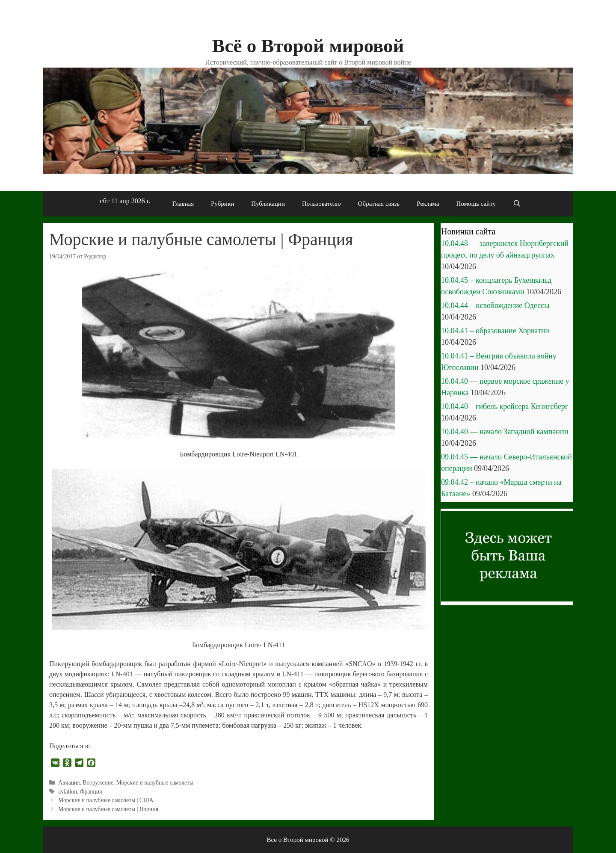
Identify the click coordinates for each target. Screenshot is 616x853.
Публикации (268, 204)
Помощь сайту (476, 204)
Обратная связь (379, 204)
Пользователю (321, 204)
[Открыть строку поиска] (517, 204)
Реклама (428, 204)
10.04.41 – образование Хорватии (495, 331)
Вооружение (98, 783)
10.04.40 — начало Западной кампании (505, 432)
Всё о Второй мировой (308, 46)
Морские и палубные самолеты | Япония (108, 809)
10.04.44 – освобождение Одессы (495, 305)
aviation (68, 792)
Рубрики (222, 204)
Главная (183, 204)
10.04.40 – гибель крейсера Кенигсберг (505, 406)
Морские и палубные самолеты (155, 783)
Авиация (69, 783)
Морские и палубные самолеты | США (106, 800)
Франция (91, 792)
